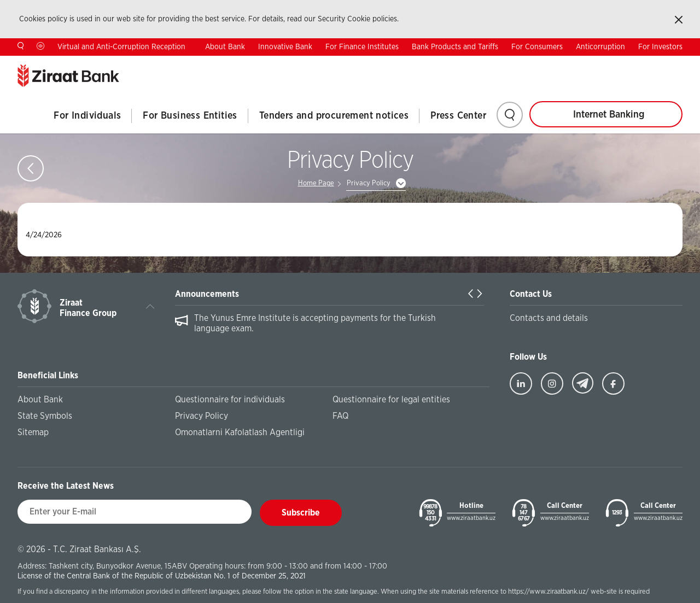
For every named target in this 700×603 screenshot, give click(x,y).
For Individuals (87, 116)
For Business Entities (190, 116)
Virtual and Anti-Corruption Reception (121, 47)
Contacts (565, 65)
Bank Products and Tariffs (455, 47)
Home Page (316, 183)
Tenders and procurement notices (334, 116)
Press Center (458, 116)
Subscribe (301, 513)
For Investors (660, 47)
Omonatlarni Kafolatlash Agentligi (240, 432)
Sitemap (33, 432)
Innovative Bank (285, 47)
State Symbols (45, 416)
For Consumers (537, 47)
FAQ (340, 416)
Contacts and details (549, 318)
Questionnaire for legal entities (391, 400)
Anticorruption (600, 47)
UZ (678, 64)
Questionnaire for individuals (230, 400)
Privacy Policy (369, 183)
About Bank (225, 47)
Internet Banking (609, 115)
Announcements (207, 294)
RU (644, 64)
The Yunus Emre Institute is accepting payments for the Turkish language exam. (315, 323)
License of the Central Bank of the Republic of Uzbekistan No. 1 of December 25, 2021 (162, 576)
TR (609, 64)
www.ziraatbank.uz (471, 518)
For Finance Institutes (362, 47)
